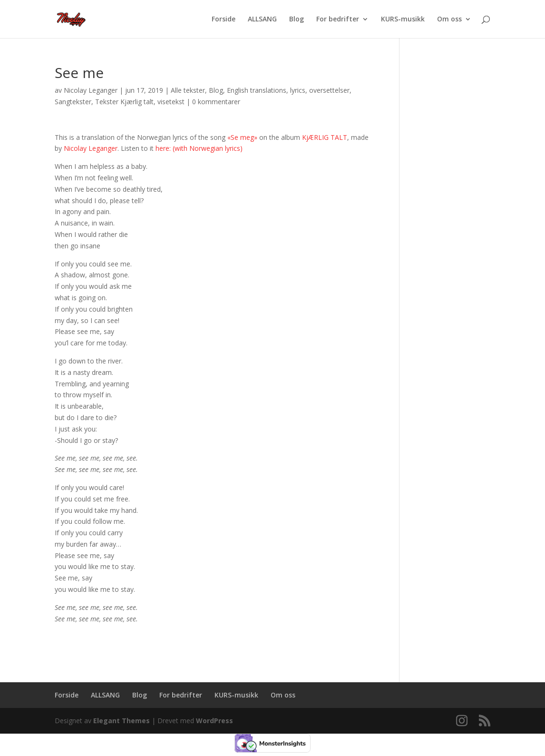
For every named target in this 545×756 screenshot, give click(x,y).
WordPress (214, 721)
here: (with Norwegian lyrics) (199, 148)
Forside (224, 20)
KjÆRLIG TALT (325, 137)
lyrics (298, 90)
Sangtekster (73, 102)
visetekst (171, 102)
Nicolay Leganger (91, 90)
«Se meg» (242, 137)
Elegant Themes (122, 721)
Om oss (449, 20)
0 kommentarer (216, 102)
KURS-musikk (403, 20)
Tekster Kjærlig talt (124, 102)
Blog (297, 20)
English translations (257, 90)
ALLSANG (262, 20)
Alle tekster (188, 90)
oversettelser (329, 90)
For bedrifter (338, 20)
